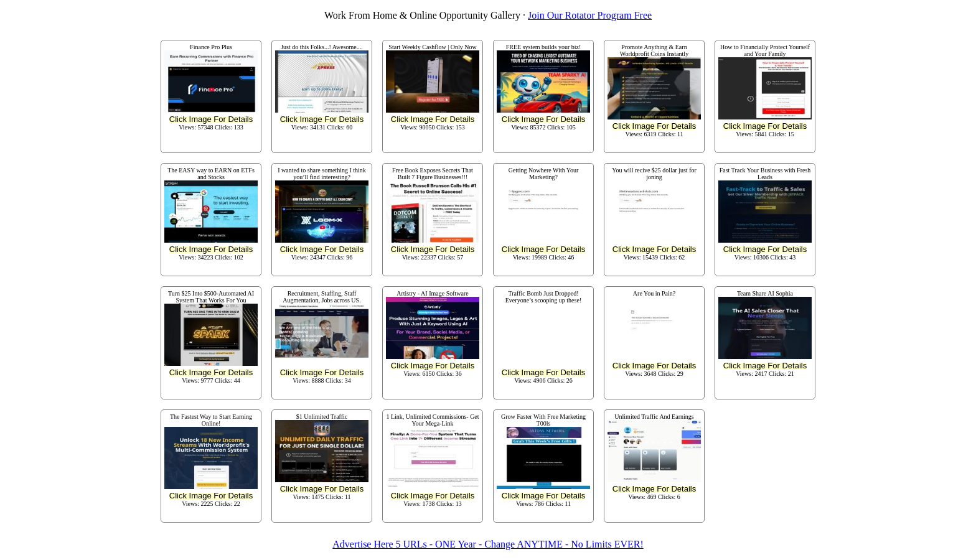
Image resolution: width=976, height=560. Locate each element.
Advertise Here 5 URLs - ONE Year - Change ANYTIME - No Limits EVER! (488, 544)
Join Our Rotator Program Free (590, 15)
